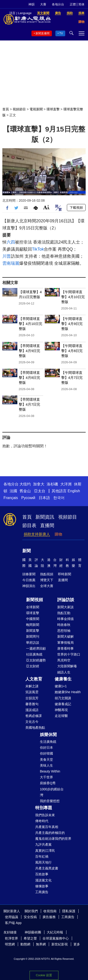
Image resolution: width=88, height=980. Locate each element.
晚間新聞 (33, 625)
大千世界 (46, 777)
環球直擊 (53, 109)
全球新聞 (33, 607)
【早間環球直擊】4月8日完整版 (30, 378)
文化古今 (32, 722)
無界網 (41, 944)
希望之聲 (30, 938)
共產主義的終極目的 (50, 833)
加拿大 (39, 484)
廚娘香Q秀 (48, 783)
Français (11, 498)
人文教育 (34, 679)
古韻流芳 (32, 698)
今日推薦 (29, 580)
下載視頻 (76, 208)
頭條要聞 (29, 574)
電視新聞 (36, 109)
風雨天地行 (43, 862)
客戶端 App (13, 923)
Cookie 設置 (44, 974)
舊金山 (25, 491)
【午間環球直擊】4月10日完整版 (73, 297)
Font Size (46, 207)
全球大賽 (47, 586)
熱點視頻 (47, 574)
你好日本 (46, 748)
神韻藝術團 (33, 932)
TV (61, 33)
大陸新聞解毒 (67, 666)
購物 (58, 534)
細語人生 (64, 672)
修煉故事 (42, 886)
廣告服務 (49, 917)
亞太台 (40, 491)
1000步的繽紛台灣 (52, 792)
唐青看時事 (65, 648)
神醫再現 (61, 710)
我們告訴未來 (45, 815)
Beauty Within (50, 771)
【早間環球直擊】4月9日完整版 (30, 351)
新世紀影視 (60, 944)
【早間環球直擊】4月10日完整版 (31, 324)
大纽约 (25, 484)
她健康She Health (68, 692)
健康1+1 (61, 686)
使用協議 (11, 917)
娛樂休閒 (48, 735)
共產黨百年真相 (47, 827)
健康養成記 (63, 704)
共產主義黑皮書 (47, 868)
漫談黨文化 (43, 880)
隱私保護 (69, 911)
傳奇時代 (42, 821)
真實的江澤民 (45, 851)
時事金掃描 (65, 619)
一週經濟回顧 (36, 648)
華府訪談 (33, 643)
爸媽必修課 (34, 716)
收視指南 (50, 911)
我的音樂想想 (50, 801)
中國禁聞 (33, 619)
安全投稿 (30, 917)
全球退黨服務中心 (56, 938)
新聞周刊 (33, 636)
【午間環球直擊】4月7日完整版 (72, 378)
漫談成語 (32, 710)
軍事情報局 (65, 643)
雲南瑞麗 (11, 263)
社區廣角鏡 (34, 654)
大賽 (43, 4)
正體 (73, 4)
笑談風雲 (32, 692)
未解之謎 (32, 686)
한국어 (59, 498)
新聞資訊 (45, 517)
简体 (81, 4)
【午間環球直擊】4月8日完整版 (72, 351)
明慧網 (10, 944)
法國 (13, 491)
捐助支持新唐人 (37, 534)
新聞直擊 (33, 631)
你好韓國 (46, 753)
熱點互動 (64, 613)
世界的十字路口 (69, 654)
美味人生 (46, 765)
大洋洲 (66, 484)
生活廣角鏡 (48, 742)
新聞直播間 (42, 33)
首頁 (6, 109)
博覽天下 (47, 580)
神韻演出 (29, 586)
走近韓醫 (61, 716)
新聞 (27, 551)
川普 (7, 256)
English (74, 491)
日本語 (44, 498)
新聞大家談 (65, 607)
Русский (28, 498)
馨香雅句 (32, 704)
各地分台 (58, 4)
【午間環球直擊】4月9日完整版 (72, 324)
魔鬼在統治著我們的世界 (53, 839)
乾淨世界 (11, 938)
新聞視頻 (34, 600)
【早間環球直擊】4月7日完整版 (30, 404)
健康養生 (63, 679)
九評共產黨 (43, 844)
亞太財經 (33, 666)
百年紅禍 (42, 856)
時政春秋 (64, 625)
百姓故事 (42, 874)
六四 (11, 242)
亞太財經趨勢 (36, 660)
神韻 (31, 4)
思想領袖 (64, 631)
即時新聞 (65, 574)
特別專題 (44, 808)
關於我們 (31, 911)
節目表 (29, 525)
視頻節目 (19, 109)
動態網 (25, 944)
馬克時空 (64, 660)
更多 (77, 944)
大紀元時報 (55, 932)
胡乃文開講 (63, 698)
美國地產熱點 (35, 728)
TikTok (38, 249)
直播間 (47, 525)
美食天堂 (46, 760)
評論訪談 (66, 600)
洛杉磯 (52, 484)
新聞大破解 (65, 636)
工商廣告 (42, 892)
